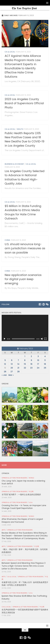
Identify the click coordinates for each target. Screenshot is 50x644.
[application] (25, 328)
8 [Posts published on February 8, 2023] (25, 360)
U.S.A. (31, 502)
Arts (4, 530)
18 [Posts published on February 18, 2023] (45, 364)
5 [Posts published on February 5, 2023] (5, 360)
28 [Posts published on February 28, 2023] (18, 372)
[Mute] (42, 339)
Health (20, 129)
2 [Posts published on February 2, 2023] (31, 356)
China (7, 240)
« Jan (4, 375)
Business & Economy (14, 164)
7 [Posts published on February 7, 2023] (18, 360)
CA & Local (10, 52)
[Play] (5, 339)
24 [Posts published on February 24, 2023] (38, 368)
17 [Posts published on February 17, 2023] (38, 364)
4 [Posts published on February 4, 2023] (45, 356)
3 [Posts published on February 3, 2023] (38, 356)
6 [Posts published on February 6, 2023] (12, 360)
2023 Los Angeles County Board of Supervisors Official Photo (24, 103)
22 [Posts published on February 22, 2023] (25, 368)
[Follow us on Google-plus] (43, 304)
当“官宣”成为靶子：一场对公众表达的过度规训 (21, 495)
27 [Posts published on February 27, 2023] (12, 372)
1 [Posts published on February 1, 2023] (25, 356)
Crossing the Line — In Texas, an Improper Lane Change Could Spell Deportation (24, 507)
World (31, 478)
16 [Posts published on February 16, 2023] (31, 364)
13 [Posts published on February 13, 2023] (12, 364)
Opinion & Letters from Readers (14, 478)
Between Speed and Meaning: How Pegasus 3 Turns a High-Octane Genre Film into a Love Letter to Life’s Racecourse (24, 566)
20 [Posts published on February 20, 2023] (12, 368)
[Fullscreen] (45, 339)
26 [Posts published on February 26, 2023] (5, 372)
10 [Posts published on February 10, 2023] (38, 360)
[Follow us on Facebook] (40, 304)
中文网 (31, 492)
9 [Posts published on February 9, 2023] (31, 360)
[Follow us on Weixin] (47, 304)
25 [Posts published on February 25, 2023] (45, 368)
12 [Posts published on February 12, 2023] (5, 364)
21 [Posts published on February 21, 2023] (18, 368)
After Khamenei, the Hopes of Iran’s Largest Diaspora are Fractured (22, 520)
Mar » (11, 375)
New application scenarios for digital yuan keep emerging (23, 279)
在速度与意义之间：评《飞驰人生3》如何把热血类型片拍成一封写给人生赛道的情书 (25, 584)
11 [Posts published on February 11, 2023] (45, 360)
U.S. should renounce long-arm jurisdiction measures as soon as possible (25, 248)
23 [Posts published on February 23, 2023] (31, 368)
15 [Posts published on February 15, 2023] (25, 364)
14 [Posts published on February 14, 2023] (18, 364)
